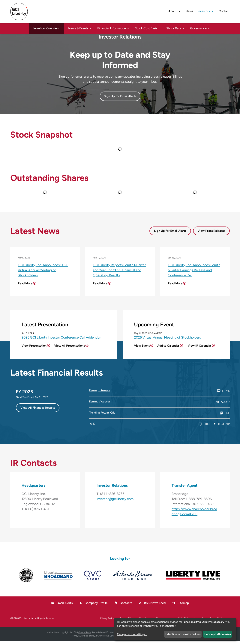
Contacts (123, 606)
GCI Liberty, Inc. (26, 621)
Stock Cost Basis (146, 28)
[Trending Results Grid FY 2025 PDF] (159, 416)
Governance (198, 28)
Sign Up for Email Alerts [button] (120, 99)
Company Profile (93, 606)
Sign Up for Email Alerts (170, 233)
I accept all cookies (218, 634)
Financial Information (112, 28)
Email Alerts (62, 606)
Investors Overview (46, 28)
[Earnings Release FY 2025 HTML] (159, 393)
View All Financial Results (38, 410)
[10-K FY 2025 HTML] (150, 427)
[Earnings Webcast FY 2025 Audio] (159, 405)
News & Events (78, 28)
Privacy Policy (107, 621)
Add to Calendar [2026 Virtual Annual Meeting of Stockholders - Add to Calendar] (168, 348)
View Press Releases (211, 233)
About (172, 11)
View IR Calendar (199, 348)
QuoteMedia (85, 635)
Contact (224, 11)
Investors (204, 11)
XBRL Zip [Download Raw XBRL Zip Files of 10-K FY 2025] (221, 427)
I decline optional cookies (183, 634)
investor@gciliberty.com (115, 502)
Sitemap (181, 606)
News (189, 11)
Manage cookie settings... (132, 634)
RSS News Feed (152, 606)
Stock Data (174, 28)
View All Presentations (69, 348)
